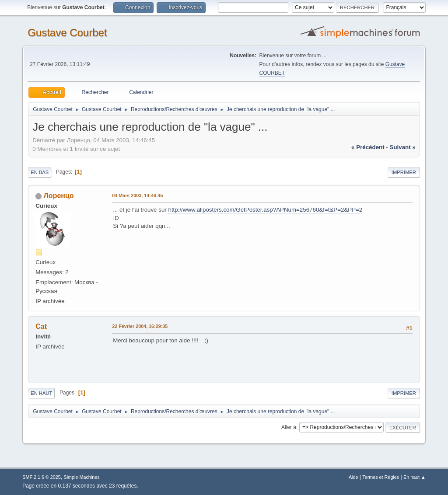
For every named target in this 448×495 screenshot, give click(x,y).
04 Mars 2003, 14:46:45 (137, 195)
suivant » (403, 147)
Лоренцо (59, 196)
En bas (40, 172)
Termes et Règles (381, 477)
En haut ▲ (415, 477)
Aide (353, 477)
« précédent (368, 147)
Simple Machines (82, 477)
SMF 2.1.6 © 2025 (42, 477)
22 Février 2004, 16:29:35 (140, 326)
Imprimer (404, 172)
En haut (41, 393)
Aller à (289, 427)
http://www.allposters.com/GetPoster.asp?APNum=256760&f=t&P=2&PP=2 (265, 210)
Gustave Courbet (67, 33)
